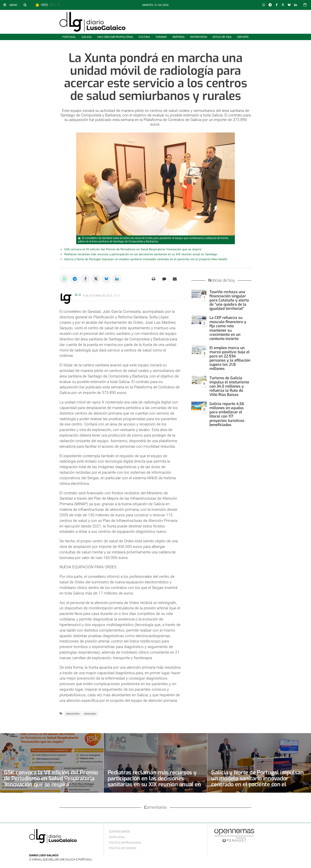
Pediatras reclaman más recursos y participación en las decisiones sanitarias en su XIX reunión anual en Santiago (141, 254)
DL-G (78, 295)
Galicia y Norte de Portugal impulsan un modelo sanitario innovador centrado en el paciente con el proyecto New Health (146, 259)
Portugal (69, 37)
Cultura (144, 37)
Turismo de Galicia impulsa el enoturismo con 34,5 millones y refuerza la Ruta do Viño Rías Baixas (229, 386)
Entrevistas (199, 37)
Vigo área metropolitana (115, 37)
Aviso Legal (117, 837)
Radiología (90, 714)
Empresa (179, 37)
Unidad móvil (73, 714)
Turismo (161, 37)
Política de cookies (123, 848)
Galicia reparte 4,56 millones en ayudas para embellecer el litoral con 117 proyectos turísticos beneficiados (227, 414)
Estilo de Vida (222, 37)
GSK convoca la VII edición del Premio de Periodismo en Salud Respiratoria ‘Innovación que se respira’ (133, 249)
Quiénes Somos (119, 832)
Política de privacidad (125, 843)
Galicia (87, 37)
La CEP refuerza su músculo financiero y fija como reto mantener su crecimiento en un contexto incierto (228, 328)
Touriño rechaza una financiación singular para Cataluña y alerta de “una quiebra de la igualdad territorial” (229, 300)
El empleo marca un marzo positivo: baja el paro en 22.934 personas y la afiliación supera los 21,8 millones (230, 358)
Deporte (243, 37)
